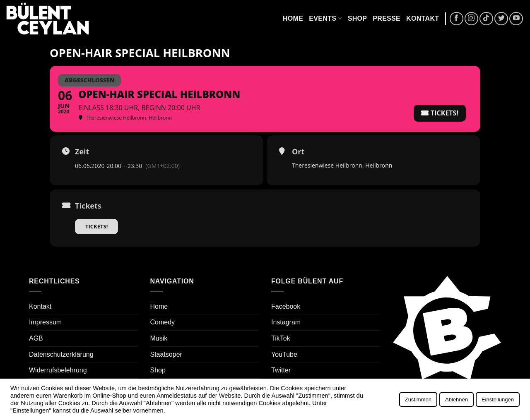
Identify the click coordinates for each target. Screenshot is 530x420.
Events (325, 18)
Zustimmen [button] (418, 400)
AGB (36, 338)
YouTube (284, 354)
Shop (358, 18)
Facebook (286, 306)
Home (293, 18)
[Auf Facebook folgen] (457, 19)
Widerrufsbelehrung (58, 370)
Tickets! (96, 226)
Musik (159, 338)
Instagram (286, 322)
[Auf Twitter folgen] (501, 19)
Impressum (45, 322)
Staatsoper (166, 354)
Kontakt (423, 18)
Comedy (163, 322)
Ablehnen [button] (457, 400)
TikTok (281, 338)
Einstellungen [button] (498, 400)
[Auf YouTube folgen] (516, 19)
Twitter (281, 370)
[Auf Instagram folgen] (471, 19)
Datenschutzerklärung (61, 354)
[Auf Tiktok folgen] (486, 19)
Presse (387, 18)
